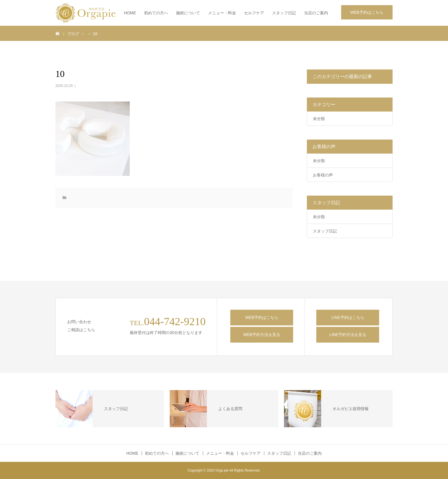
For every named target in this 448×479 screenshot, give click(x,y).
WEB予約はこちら (367, 12)
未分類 (319, 119)
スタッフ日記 (284, 13)
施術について (188, 13)
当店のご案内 (316, 13)
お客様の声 (323, 175)
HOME (130, 13)
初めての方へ (156, 13)
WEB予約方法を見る (262, 335)
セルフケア (254, 13)
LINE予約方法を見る (348, 335)
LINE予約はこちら (348, 317)
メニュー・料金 (222, 13)
